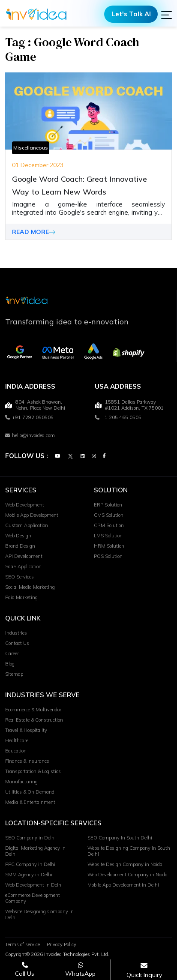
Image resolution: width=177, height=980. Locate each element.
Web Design (18, 536)
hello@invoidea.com (30, 436)
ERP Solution (108, 505)
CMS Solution (109, 515)
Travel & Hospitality (26, 731)
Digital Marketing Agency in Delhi (35, 851)
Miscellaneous (31, 148)
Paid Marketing (21, 598)
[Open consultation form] (144, 970)
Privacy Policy (61, 945)
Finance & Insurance (27, 761)
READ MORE (34, 232)
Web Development (25, 505)
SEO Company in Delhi (30, 838)
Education (16, 751)
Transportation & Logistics (33, 772)
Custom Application (27, 526)
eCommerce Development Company (33, 899)
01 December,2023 (38, 165)
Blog (10, 664)
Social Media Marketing (30, 587)
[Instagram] (94, 456)
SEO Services (19, 577)
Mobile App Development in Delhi (123, 885)
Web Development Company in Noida (127, 875)
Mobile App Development (32, 515)
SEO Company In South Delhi (120, 838)
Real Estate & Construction (34, 720)
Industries (16, 633)
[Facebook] (104, 456)
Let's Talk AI (131, 14)
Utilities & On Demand (30, 792)
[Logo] (36, 14)
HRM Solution (109, 546)
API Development (24, 557)
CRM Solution (109, 526)
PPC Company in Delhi (30, 865)
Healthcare (17, 741)
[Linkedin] (83, 456)
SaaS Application (23, 567)
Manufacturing (21, 782)
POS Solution (108, 557)
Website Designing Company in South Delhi (129, 851)
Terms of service (22, 945)
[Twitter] (70, 456)
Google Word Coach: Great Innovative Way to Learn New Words (79, 185)
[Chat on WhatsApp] (81, 970)
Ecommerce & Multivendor (33, 710)
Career (12, 654)
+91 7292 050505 (29, 418)
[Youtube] (57, 456)
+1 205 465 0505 (118, 418)
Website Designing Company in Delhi (39, 915)
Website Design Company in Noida (125, 865)
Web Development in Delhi (34, 885)
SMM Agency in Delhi (29, 875)
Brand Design (20, 546)
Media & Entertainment (30, 803)
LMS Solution (108, 536)
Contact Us (17, 644)
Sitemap (14, 674)
